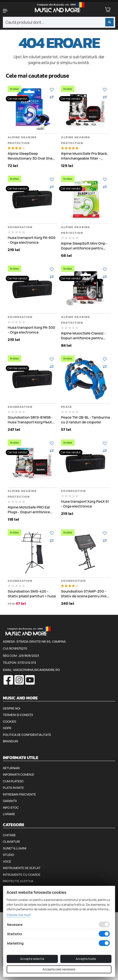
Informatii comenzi (19, 774)
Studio (9, 855)
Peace (67, 407)
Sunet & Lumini (15, 848)
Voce (7, 861)
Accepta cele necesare (59, 969)
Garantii (10, 801)
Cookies (9, 721)
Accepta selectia (32, 959)
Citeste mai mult (19, 915)
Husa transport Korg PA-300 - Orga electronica (31, 330)
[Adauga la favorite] (52, 90)
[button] (10, 11)
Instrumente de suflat (22, 868)
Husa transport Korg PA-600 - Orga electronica (32, 240)
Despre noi (12, 708)
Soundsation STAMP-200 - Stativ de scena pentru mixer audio (86, 594)
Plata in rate (13, 788)
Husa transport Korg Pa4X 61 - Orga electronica (85, 504)
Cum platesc (13, 781)
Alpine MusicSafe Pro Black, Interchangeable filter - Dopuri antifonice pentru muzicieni (85, 156)
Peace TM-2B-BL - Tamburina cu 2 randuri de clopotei (86, 420)
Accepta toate (86, 959)
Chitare (9, 835)
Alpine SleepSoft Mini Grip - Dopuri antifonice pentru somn (84, 246)
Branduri (10, 741)
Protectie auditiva (18, 881)
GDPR (7, 728)
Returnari (11, 768)
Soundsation (20, 227)
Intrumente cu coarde (22, 875)
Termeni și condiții (18, 715)
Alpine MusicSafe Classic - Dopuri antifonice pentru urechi (84, 336)
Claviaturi (11, 842)
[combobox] (59, 22)
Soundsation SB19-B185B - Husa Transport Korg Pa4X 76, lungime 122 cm (30, 420)
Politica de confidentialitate (27, 735)
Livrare (9, 814)
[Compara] (52, 97)
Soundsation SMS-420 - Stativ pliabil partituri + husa (32, 594)
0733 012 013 (27, 663)
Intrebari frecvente (19, 794)
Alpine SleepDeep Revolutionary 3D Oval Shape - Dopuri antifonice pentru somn (32, 156)
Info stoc (11, 807)
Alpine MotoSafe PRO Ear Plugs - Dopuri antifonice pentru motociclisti (29, 510)
